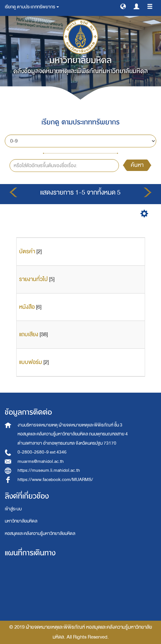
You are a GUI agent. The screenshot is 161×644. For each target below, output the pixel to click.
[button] (123, 6)
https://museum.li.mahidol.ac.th (49, 470)
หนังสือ (27, 307)
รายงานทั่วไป (33, 279)
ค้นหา (137, 165)
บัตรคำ (27, 252)
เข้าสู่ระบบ (13, 509)
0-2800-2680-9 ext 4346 (42, 452)
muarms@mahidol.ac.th (41, 461)
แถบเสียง (29, 334)
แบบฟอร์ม (31, 362)
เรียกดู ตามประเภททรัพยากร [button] (32, 7)
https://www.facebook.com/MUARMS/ (55, 480)
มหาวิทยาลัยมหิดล (21, 521)
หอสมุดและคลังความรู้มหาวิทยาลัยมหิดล (40, 533)
